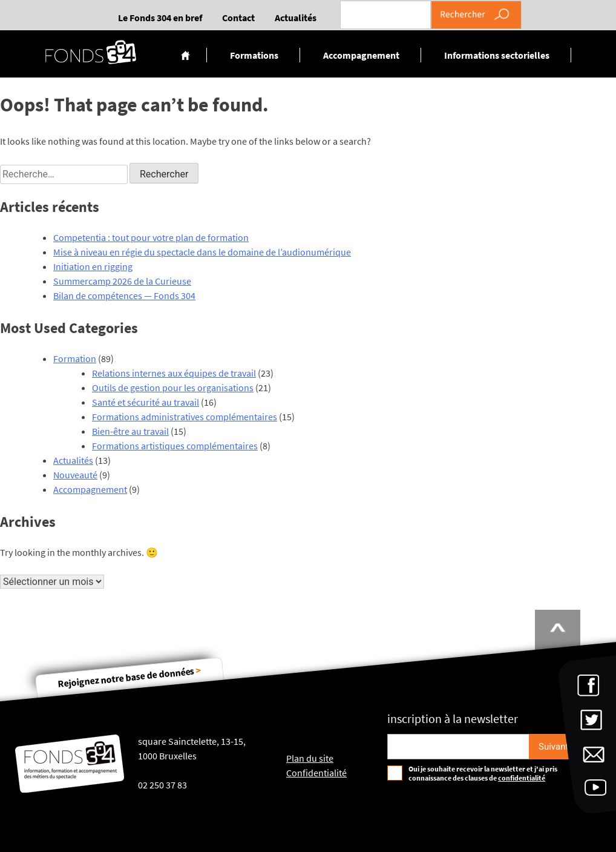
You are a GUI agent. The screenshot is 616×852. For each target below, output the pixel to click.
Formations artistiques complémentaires (175, 446)
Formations (254, 55)
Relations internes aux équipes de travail (174, 373)
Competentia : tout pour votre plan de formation (151, 237)
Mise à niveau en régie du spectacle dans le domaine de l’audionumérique (202, 252)
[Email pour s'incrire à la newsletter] (458, 747)
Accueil (185, 55)
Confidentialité (316, 773)
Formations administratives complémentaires (185, 417)
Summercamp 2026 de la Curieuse (122, 281)
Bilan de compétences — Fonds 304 (124, 296)
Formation (75, 358)
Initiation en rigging (93, 266)
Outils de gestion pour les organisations (173, 388)
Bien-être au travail (130, 431)
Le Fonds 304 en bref (160, 18)
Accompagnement (361, 55)
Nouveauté (75, 475)
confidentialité (522, 778)
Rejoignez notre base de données (129, 677)
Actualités (296, 18)
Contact (238, 18)
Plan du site (310, 758)
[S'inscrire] (553, 747)
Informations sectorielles (497, 55)
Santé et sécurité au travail (146, 402)
